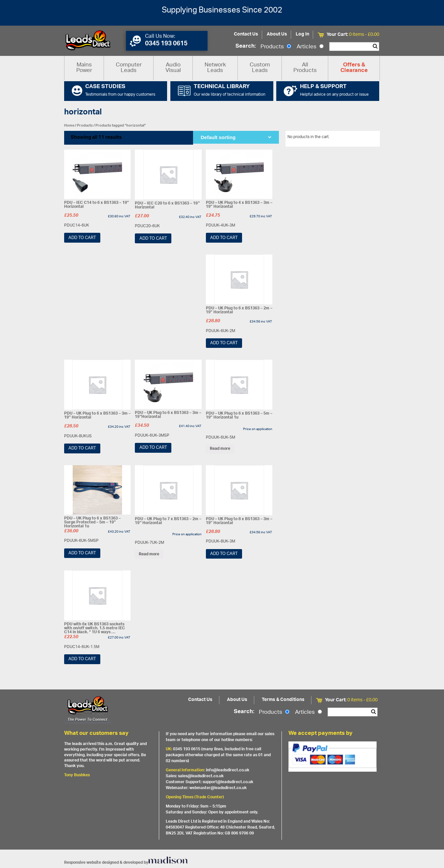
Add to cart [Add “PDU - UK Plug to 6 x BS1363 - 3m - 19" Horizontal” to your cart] (82, 448)
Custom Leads (260, 68)
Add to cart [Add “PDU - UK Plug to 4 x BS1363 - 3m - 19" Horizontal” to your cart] (224, 238)
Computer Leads (129, 68)
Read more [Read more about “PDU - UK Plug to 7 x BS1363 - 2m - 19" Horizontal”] (149, 554)
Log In (302, 34)
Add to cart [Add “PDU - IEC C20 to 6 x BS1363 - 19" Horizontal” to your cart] (153, 239)
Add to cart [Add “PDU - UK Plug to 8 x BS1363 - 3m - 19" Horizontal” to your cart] (224, 554)
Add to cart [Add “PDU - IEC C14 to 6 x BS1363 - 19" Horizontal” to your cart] (82, 238)
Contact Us (246, 34)
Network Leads (215, 68)
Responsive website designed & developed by (126, 863)
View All (368, 138)
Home (69, 125)
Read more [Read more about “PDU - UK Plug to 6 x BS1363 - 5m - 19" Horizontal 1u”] (220, 449)
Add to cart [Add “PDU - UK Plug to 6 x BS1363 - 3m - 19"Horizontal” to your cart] (153, 448)
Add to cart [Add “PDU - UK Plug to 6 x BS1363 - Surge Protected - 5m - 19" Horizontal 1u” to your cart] (82, 553)
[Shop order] (236, 137)
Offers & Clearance (354, 68)
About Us (277, 34)
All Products (305, 68)
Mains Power (84, 68)
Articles (310, 47)
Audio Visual (173, 68)
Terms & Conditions (283, 700)
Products (276, 47)
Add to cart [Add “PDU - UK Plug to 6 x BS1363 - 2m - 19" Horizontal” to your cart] (224, 343)
